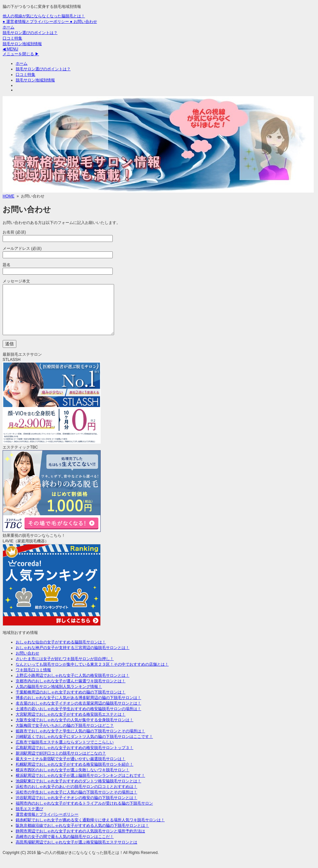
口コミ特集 (12, 38)
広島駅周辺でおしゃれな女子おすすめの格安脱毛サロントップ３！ (75, 757)
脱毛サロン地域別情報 (22, 44)
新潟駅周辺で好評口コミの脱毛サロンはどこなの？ (61, 763)
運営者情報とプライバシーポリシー (47, 824)
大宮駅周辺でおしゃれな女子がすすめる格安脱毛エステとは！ (71, 724)
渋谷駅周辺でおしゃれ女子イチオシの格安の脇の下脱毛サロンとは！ (76, 808)
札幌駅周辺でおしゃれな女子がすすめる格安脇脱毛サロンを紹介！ (75, 774)
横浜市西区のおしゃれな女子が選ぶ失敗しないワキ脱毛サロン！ (73, 780)
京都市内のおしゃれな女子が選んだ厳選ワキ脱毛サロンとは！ (71, 691)
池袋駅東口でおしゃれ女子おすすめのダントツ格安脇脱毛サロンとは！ (78, 791)
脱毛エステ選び (29, 819)
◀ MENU (10, 49)
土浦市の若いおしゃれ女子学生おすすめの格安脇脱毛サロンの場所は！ (78, 719)
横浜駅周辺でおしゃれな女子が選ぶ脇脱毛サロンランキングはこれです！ (80, 785)
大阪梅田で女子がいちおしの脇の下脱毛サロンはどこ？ (65, 735)
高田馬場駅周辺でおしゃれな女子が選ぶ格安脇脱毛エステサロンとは (76, 852)
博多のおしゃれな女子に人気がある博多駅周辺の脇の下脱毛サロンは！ (78, 707)
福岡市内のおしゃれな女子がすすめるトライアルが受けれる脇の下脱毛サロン (84, 813)
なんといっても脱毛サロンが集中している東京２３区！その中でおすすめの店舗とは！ (92, 674)
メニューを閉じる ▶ (21, 54)
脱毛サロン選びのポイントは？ (30, 33)
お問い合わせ (27, 663)
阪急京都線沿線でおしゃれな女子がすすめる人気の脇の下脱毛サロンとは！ (82, 835)
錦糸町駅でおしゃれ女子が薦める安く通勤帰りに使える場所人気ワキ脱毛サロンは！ (90, 830)
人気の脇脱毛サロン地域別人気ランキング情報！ (59, 696)
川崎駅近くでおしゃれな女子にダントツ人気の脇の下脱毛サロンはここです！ (84, 746)
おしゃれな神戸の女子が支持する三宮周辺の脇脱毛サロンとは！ (73, 657)
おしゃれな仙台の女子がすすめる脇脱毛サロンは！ (61, 652)
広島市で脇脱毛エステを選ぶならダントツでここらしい (65, 752)
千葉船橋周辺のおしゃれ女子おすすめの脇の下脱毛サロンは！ (71, 702)
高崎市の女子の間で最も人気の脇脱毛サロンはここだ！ (65, 846)
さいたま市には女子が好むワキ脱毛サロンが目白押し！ (65, 669)
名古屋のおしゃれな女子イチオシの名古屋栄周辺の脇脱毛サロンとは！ (78, 713)
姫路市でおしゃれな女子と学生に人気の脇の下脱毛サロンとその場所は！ (80, 741)
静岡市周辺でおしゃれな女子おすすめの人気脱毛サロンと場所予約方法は (80, 841)
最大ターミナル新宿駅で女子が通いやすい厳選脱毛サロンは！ (71, 769)
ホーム (8, 27)
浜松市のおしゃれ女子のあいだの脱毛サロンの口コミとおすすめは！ (76, 796)
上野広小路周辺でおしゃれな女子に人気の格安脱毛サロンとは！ (73, 685)
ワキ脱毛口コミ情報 (33, 680)
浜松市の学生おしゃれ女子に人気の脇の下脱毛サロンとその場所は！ (76, 802)
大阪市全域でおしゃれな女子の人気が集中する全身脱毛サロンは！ (75, 730)
